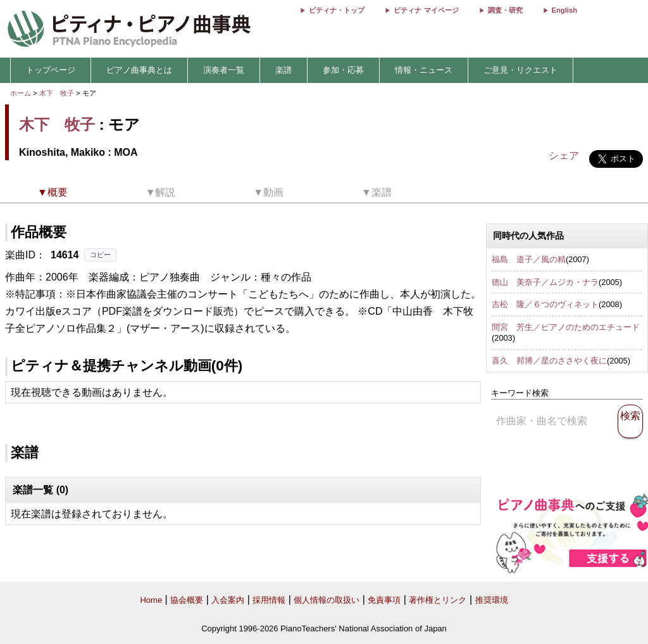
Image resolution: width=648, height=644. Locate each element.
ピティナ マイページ (426, 10)
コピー (100, 255)
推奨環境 (492, 600)
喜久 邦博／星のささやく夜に (549, 361)
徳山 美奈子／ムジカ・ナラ (545, 282)
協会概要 (187, 600)
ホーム (21, 93)
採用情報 (269, 600)
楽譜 (283, 70)
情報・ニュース (424, 70)
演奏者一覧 (224, 70)
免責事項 (384, 600)
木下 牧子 (57, 93)
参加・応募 (343, 70)
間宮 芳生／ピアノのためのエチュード (566, 327)
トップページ (51, 70)
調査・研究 (505, 10)
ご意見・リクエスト (520, 70)
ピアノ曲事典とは (139, 70)
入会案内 (228, 600)
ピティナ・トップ (337, 10)
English (564, 10)
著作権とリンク (438, 600)
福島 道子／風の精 (529, 259)
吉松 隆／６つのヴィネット (545, 304)
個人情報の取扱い (327, 600)
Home (151, 600)
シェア (564, 155)
